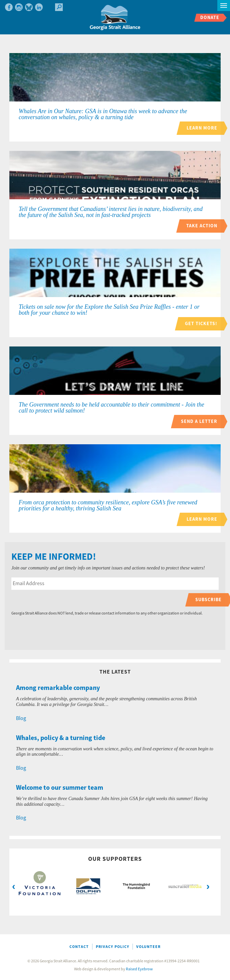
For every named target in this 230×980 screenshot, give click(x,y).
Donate (210, 18)
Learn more (202, 128)
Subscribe (208, 600)
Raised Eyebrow (139, 969)
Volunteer (148, 947)
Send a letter (199, 421)
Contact (79, 947)
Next (208, 886)
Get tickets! (201, 324)
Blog (21, 718)
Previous (14, 886)
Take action (202, 226)
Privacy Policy (112, 947)
